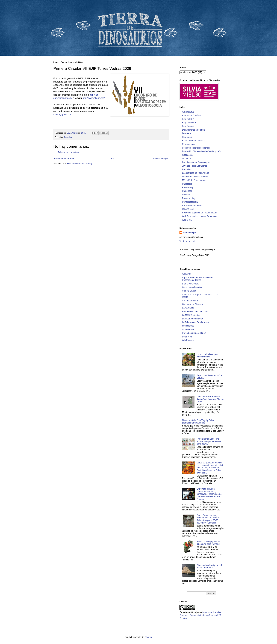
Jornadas (68, 137)
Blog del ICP (188, 119)
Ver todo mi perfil (187, 241)
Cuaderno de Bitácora (192, 304)
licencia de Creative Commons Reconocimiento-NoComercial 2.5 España (200, 615)
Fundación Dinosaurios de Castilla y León (202, 151)
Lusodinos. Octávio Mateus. (195, 177)
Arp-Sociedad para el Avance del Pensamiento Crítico (198, 279)
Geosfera (186, 159)
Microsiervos (188, 326)
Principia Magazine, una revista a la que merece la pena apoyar (209, 441)
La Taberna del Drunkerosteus (196, 322)
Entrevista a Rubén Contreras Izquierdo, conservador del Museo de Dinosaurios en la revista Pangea (209, 494)
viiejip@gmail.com (63, 114)
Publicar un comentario (69, 152)
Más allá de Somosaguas (194, 180)
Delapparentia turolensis (194, 130)
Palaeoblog (187, 187)
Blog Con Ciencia (190, 284)
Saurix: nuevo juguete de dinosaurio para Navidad (208, 543)
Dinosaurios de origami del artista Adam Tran (209, 566)
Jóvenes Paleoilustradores (195, 166)
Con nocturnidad (190, 301)
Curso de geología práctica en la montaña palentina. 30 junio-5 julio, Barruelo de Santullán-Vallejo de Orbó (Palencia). (210, 468)
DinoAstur (187, 133)
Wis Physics (188, 340)
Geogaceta (187, 155)
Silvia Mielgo (189, 233)
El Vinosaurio (188, 144)
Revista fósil (188, 209)
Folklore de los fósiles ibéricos (196, 148)
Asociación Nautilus (191, 115)
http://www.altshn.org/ (94, 98)
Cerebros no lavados (192, 287)
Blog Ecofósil (188, 126)
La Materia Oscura (191, 315)
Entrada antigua (160, 158)
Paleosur (186, 195)
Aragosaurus (188, 112)
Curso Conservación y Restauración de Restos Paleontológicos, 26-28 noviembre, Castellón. (208, 519)
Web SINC (187, 220)
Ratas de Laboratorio (192, 205)
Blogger (148, 637)
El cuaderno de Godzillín (194, 141)
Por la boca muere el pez (194, 333)
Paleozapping (189, 198)
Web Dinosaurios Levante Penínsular (200, 216)
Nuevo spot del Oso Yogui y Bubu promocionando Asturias (198, 422)
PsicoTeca (187, 337)
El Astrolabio (188, 308)
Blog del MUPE (189, 123)
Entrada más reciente (64, 158)
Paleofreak (187, 191)
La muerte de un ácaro (193, 319)
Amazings (187, 274)
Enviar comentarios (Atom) (79, 164)
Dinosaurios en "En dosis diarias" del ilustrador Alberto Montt (210, 399)
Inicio (114, 158)
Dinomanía (187, 137)
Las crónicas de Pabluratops (195, 173)
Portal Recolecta (190, 202)
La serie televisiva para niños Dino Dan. (207, 355)
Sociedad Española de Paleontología (200, 213)
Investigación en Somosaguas (196, 162)
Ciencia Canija (189, 291)
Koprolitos (187, 169)
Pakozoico (187, 184)
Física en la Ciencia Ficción (195, 311)
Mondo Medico (189, 330)
